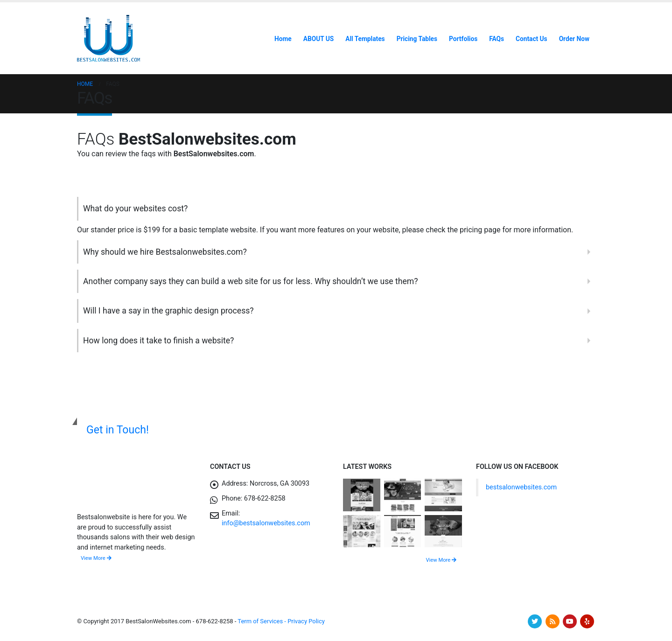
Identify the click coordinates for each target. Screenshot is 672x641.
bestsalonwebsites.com (521, 487)
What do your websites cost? (135, 209)
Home (283, 39)
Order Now (574, 39)
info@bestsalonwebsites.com (266, 523)
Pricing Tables (417, 39)
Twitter (535, 621)
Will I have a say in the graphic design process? (168, 311)
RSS (553, 621)
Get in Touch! (118, 430)
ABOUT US (318, 39)
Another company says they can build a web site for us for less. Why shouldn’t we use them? (250, 281)
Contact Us (532, 39)
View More (96, 558)
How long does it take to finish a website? (158, 341)
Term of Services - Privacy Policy (281, 621)
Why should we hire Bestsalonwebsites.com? (165, 252)
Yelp (587, 621)
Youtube (570, 621)
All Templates (365, 39)
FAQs (497, 39)
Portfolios (463, 39)
